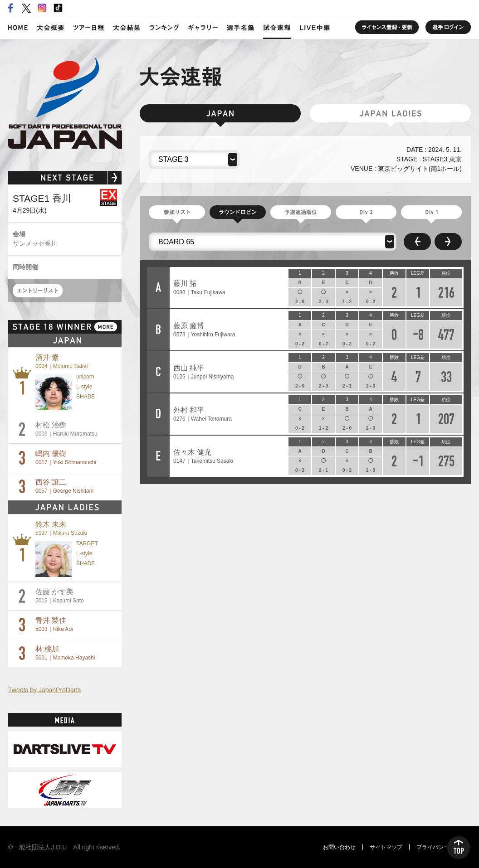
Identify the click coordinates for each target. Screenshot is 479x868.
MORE (106, 327)
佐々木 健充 (203, 456)
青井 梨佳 (54, 624)
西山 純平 (203, 372)
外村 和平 (203, 414)
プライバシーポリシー (444, 847)
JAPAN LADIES (390, 113)
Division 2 (366, 212)
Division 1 (431, 212)
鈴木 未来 (61, 528)
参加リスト (177, 212)
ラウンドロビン (238, 212)
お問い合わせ (339, 847)
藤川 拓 (199, 288)
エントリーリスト (38, 291)
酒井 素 (61, 361)
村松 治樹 (66, 429)
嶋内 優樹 (66, 458)
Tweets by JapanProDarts (44, 690)
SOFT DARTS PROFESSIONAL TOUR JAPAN (65, 103)
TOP (459, 848)
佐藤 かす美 (60, 596)
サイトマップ (386, 847)
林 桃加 (65, 653)
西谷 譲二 (64, 486)
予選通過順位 (301, 212)
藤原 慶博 (204, 330)
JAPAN (220, 113)
